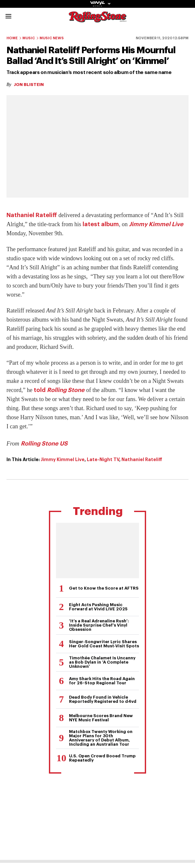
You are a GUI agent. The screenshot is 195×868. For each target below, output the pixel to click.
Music (29, 38)
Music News (52, 38)
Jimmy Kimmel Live (156, 224)
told (59, 390)
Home (12, 38)
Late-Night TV (103, 459)
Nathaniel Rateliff (32, 215)
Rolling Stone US (44, 444)
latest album (101, 224)
